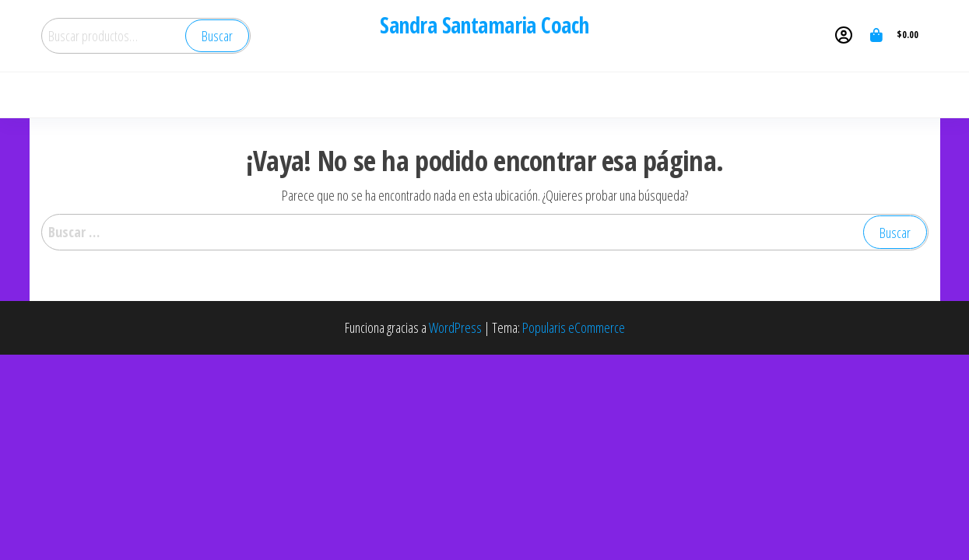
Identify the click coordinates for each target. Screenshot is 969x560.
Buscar (217, 36)
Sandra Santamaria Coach (484, 25)
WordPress (455, 327)
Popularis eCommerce (574, 327)
